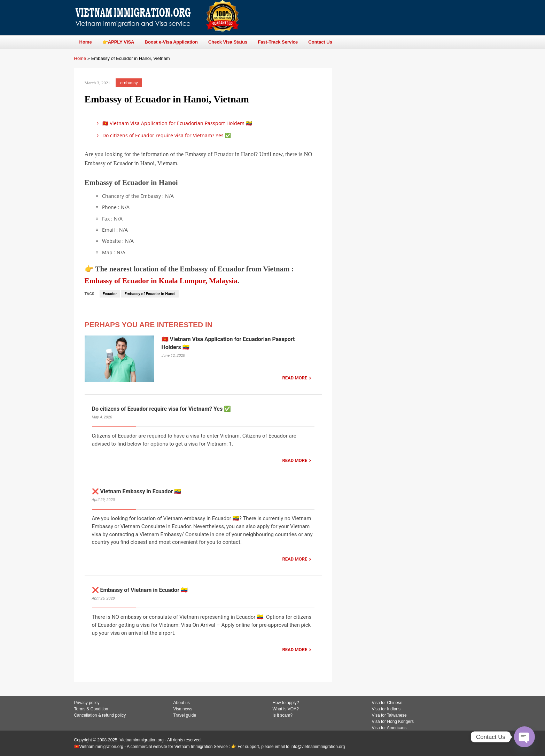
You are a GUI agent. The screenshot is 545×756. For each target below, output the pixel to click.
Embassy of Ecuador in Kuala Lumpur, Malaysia (161, 281)
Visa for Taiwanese (389, 715)
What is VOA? (286, 709)
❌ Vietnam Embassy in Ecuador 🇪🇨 (137, 491)
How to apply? (286, 703)
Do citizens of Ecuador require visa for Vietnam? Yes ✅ (163, 135)
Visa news (183, 709)
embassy (129, 83)
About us (182, 703)
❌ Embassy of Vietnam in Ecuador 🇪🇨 (140, 590)
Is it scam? (283, 715)
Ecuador (110, 294)
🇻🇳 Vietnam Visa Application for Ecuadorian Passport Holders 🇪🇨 (173, 123)
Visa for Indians (386, 709)
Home (80, 58)
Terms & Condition (91, 709)
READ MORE (295, 378)
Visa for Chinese (387, 703)
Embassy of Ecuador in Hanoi (150, 294)
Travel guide (185, 715)
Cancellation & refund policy (100, 715)
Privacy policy (87, 703)
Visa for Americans (389, 728)
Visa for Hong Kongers (393, 722)
